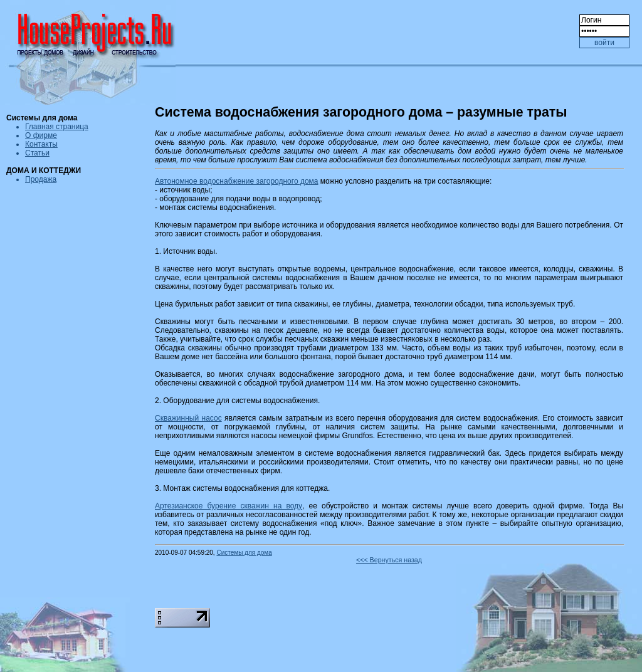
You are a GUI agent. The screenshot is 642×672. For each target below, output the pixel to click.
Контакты (41, 144)
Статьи (37, 153)
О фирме (41, 135)
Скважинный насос (188, 418)
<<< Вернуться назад (389, 560)
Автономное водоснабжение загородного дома (236, 181)
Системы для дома (244, 553)
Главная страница (57, 127)
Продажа (41, 179)
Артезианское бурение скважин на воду (229, 506)
